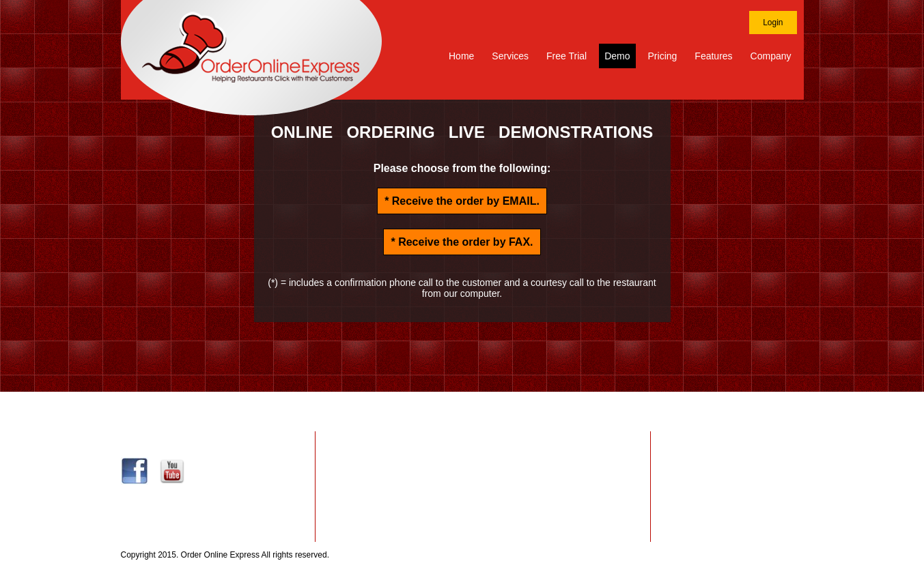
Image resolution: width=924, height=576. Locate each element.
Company (771, 56)
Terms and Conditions (728, 473)
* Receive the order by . (462, 201)
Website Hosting (482, 457)
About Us (703, 490)
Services (510, 56)
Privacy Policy (713, 457)
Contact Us (707, 441)
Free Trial (566, 56)
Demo (617, 56)
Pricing (663, 56)
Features (713, 56)
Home (461, 56)
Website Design (482, 441)
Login (773, 23)
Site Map (787, 555)
